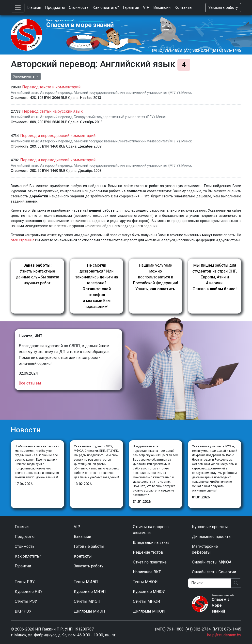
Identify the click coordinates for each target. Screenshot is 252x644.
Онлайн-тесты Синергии (214, 572)
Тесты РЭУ (25, 582)
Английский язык (25, 93)
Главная (34, 7)
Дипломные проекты (212, 537)
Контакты (183, 7)
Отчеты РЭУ (26, 601)
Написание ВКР (147, 572)
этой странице (23, 240)
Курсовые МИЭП (90, 592)
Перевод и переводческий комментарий (58, 136)
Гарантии (131, 7)
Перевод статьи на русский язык (52, 111)
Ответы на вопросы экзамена (151, 530)
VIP (146, 7)
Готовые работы (89, 546)
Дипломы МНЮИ (149, 611)
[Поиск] (210, 583)
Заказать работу (223, 7)
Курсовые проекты (210, 527)
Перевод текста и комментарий (51, 87)
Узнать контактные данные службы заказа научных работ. (38, 274)
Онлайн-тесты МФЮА (212, 562)
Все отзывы (30, 383)
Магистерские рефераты (205, 549)
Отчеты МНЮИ (147, 601)
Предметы (55, 7)
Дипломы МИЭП (89, 611)
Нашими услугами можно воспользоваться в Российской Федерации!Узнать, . (156, 277)
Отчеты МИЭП (87, 601)
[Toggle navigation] (18, 8)
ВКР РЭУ (23, 611)
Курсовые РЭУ (29, 592)
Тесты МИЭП (86, 582)
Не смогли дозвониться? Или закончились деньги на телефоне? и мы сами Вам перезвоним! (97, 286)
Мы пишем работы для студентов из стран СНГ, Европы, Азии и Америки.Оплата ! (215, 277)
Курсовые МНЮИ (149, 592)
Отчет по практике (150, 562)
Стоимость (79, 7)
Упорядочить (24, 76)
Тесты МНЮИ (145, 582)
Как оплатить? (106, 7)
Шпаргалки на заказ (151, 542)
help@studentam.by (224, 635)
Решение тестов (148, 552)
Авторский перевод (56, 93)
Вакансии (162, 7)
